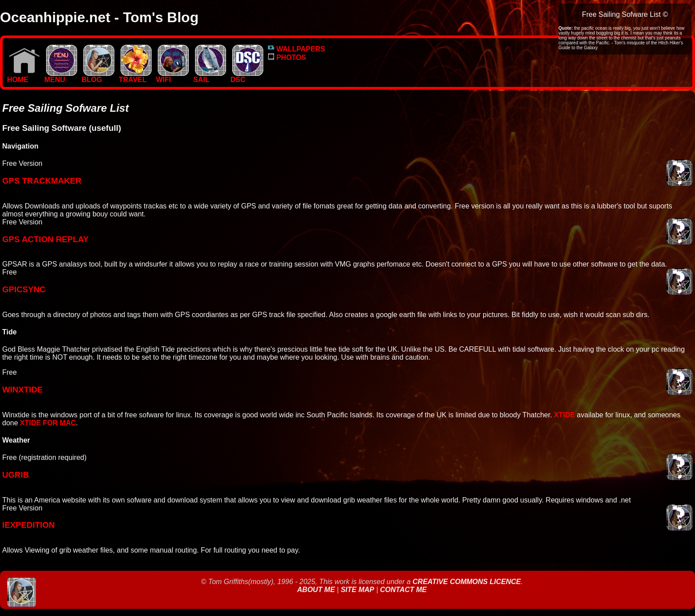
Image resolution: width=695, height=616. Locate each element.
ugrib (16, 475)
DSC (247, 77)
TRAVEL (135, 77)
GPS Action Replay (45, 239)
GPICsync (24, 289)
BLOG (98, 77)
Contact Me (403, 590)
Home (23, 77)
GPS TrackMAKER (42, 181)
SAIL (210, 77)
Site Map (358, 590)
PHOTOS (287, 57)
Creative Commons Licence (467, 582)
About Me (317, 590)
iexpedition (28, 525)
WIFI (172, 77)
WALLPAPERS (296, 49)
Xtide (564, 415)
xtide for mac (48, 423)
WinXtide (22, 390)
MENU (61, 77)
